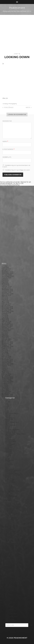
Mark (7, 539)
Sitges (8, 592)
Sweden (8, 603)
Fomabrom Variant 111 (13, 470)
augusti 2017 (6, 330)
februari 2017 (6, 339)
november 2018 (7, 308)
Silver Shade (10, 590)
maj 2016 (5, 352)
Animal (8, 416)
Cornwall (9, 446)
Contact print (10, 440)
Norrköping (10, 554)
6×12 (7, 405)
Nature (8, 546)
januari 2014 (6, 393)
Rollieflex (9, 583)
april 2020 (5, 284)
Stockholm (9, 599)
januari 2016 (6, 358)
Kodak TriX (9, 522)
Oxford (8, 557)
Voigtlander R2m (11, 617)
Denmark (9, 451)
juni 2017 (5, 333)
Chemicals (9, 435)
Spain (7, 596)
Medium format (11, 544)
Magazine (9, 536)
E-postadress (8, 149)
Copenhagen (10, 444)
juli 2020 (5, 279)
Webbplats (7, 157)
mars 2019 (5, 303)
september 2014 (8, 382)
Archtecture (10, 418)
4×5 (7, 403)
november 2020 (8, 273)
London (8, 535)
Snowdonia (9, 595)
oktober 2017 (6, 327)
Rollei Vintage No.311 (13, 582)
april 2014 (5, 389)
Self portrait (10, 589)
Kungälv (8, 527)
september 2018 (8, 311)
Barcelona (9, 419)
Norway (8, 555)
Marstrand (9, 541)
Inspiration (9, 510)
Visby (7, 615)
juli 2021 (5, 266)
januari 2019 (6, 306)
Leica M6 (8, 533)
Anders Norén (20, 640)
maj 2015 (5, 370)
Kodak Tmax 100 (11, 519)
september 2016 (7, 346)
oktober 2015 (6, 363)
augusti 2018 (6, 313)
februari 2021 (6, 269)
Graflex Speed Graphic (13, 491)
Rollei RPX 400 (11, 580)
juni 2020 (5, 281)
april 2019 (5, 301)
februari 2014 (6, 392)
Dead (7, 449)
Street (8, 601)
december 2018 (7, 307)
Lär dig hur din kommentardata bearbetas (12, 184)
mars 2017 (5, 338)
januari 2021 (6, 270)
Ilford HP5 (9, 503)
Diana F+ (8, 454)
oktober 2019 (6, 292)
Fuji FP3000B (10, 482)
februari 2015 (6, 374)
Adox (7, 412)
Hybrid (8, 500)
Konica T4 (9, 523)
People (8, 561)
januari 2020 (6, 288)
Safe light (9, 586)
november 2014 (7, 379)
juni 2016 (5, 351)
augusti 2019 (6, 295)
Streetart (9, 602)
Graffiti (8, 489)
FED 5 (7, 466)
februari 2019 (6, 304)
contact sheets (11, 441)
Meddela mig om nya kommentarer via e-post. (16, 166)
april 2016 (5, 354)
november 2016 (7, 344)
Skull (7, 593)
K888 (7, 516)
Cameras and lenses (12, 430)
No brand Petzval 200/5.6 (14, 551)
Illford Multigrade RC (13, 507)
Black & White (10, 425)
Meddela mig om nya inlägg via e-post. (18, 170)
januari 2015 (6, 376)
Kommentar (7, 121)
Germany (9, 485)
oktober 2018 (7, 310)
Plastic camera (11, 568)
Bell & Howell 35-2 (12, 422)
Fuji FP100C (10, 481)
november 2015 (7, 361)
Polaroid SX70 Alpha (13, 574)
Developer (9, 453)
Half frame (9, 494)
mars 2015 (5, 373)
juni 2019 (5, 298)
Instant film (10, 511)
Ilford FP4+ (9, 501)
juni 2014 (5, 386)
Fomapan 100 (10, 472)
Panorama (9, 558)
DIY (7, 457)
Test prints (9, 606)
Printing (8, 577)
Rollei (7, 579)
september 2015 (7, 364)
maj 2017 (5, 335)
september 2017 (8, 329)
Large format (10, 532)
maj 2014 (5, 387)
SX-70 (8, 605)
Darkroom (9, 447)
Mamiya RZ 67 (10, 538)
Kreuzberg (9, 526)
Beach (8, 421)
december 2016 (7, 342)
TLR (7, 608)
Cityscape (9, 437)
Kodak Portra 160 (11, 517)
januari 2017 (6, 341)
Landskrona (10, 530)
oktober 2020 (7, 275)
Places (8, 565)
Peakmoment (17, 8)
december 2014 (7, 377)
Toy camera (10, 609)
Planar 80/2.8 (10, 567)
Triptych (8, 612)
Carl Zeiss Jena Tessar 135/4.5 (15, 434)
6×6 (7, 408)
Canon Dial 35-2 (11, 432)
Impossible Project (12, 508)
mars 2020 (6, 285)
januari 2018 (6, 323)
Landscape (9, 529)
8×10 (7, 411)
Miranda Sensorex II (12, 545)
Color (7, 438)
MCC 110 (8, 542)
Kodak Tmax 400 (11, 520)
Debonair (9, 450)
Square (8, 598)
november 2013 (7, 396)
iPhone (8, 514)
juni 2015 (5, 368)
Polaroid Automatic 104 (14, 571)
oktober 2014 (6, 380)
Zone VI (8, 622)
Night (7, 548)
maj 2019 (5, 300)
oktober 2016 (6, 345)
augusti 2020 (7, 278)
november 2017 (7, 326)
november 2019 (7, 291)
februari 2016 (6, 357)
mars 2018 (5, 320)
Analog (5, 104)
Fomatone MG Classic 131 (14, 475)
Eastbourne (10, 460)
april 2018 (5, 319)
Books (8, 427)
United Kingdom (11, 614)
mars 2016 (5, 355)
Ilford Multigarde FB (13, 504)
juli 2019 (5, 297)
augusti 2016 (6, 348)
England (8, 463)
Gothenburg (10, 487)
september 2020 (8, 276)
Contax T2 (9, 443)
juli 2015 (5, 367)
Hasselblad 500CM (12, 497)
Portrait (8, 576)
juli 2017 (5, 332)
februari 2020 (7, 287)
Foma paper (10, 469)
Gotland (8, 488)
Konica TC (9, 525)
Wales (8, 618)
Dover (8, 459)
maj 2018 (5, 317)
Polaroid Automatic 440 (14, 573)
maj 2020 (5, 282)
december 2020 (8, 272)
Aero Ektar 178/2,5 (12, 413)
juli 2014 (5, 384)
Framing (8, 478)
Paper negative (11, 560)
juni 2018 (5, 316)
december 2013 (7, 395)
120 (7, 400)
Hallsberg (9, 495)
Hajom (8, 492)
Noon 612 (9, 552)
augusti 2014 (6, 383)
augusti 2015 (6, 365)
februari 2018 (7, 322)
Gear (7, 484)
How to (8, 498)
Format (8, 476)
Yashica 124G (10, 620)
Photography (13, 104)
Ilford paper (10, 506)
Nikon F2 (9, 549)
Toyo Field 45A (11, 611)
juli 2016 (5, 349)
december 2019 (7, 289)
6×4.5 (7, 406)
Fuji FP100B (10, 479)
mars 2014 (5, 390)
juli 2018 (5, 314)
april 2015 (5, 371)
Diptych (8, 456)
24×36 (8, 402)
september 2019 (8, 294)
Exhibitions (9, 465)
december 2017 (7, 325)
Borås (7, 428)
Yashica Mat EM (11, 621)
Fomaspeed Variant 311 (13, 473)
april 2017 (5, 336)
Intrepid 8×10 (10, 513)
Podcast (8, 570)
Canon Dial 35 (10, 431)
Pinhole (8, 564)
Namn (5, 141)
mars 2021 (5, 268)
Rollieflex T (9, 584)
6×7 (7, 409)
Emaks (8, 462)
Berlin (8, 424)
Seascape (9, 587)
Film (7, 468)
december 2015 (7, 360)
